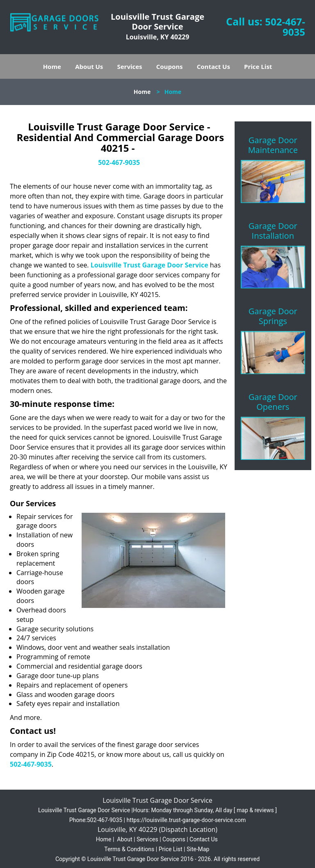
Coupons (170, 66)
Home (52, 66)
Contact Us (213, 66)
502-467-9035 (285, 27)
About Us (89, 66)
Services (130, 66)
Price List (258, 66)
